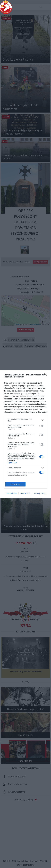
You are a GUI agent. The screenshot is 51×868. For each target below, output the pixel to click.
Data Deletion (11, 493)
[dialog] (25, 434)
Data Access (25, 493)
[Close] (46, 375)
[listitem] (25, 420)
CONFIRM (15, 484)
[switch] (41, 426)
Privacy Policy (40, 493)
